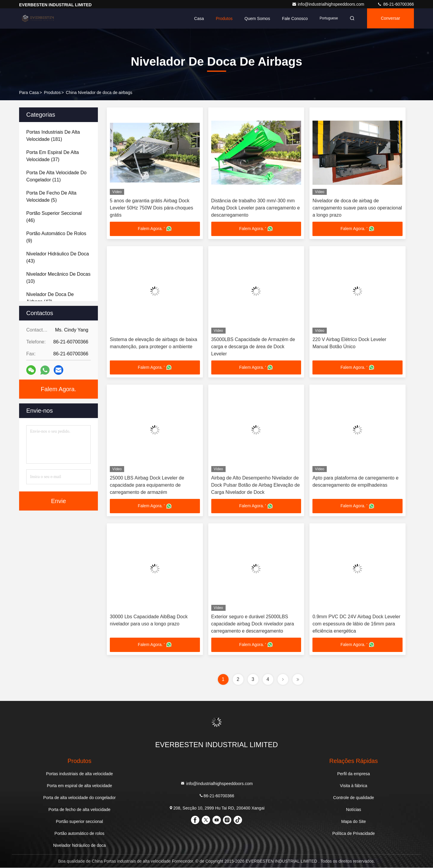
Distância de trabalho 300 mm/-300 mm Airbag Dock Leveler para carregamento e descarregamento (256, 208)
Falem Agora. (59, 389)
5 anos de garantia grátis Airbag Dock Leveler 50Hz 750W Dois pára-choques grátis (151, 208)
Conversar (390, 18)
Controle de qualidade (353, 798)
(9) (56, 237)
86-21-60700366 (396, 4)
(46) (54, 217)
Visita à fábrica (354, 786)
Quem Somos (255, 18)
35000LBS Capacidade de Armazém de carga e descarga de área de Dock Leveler (253, 347)
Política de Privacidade (354, 834)
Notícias (353, 810)
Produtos (222, 18)
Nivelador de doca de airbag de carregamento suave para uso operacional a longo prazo (357, 208)
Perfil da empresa (354, 774)
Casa (197, 18)
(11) (56, 176)
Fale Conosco (293, 18)
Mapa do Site (354, 822)
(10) (58, 278)
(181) (53, 136)
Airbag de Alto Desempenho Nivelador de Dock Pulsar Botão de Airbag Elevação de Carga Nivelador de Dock (256, 485)
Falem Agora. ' (155, 229)
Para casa (29, 92)
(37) (53, 156)
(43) (58, 257)
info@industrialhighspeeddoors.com (329, 4)
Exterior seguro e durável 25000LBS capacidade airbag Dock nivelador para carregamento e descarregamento (253, 624)
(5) (51, 196)
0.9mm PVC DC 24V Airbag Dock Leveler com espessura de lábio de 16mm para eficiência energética (356, 624)
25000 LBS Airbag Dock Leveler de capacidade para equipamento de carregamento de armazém (147, 485)
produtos (52, 92)
